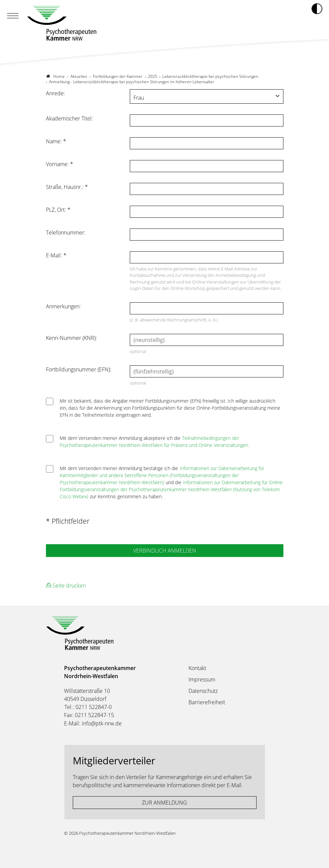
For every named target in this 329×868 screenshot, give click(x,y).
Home (56, 76)
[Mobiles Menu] (13, 16)
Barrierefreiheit (207, 702)
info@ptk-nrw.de (102, 723)
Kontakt (197, 668)
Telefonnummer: (66, 233)
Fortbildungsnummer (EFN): (79, 369)
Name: (56, 141)
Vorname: (60, 164)
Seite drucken (66, 585)
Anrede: (56, 93)
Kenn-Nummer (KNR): (71, 338)
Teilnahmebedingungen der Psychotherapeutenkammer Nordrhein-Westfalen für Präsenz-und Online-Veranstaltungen (154, 442)
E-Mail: (56, 255)
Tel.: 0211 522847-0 (88, 707)
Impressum (202, 679)
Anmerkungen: (63, 306)
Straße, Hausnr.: (67, 187)
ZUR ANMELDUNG (164, 803)
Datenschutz (203, 691)
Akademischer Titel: (69, 118)
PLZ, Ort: (58, 210)
